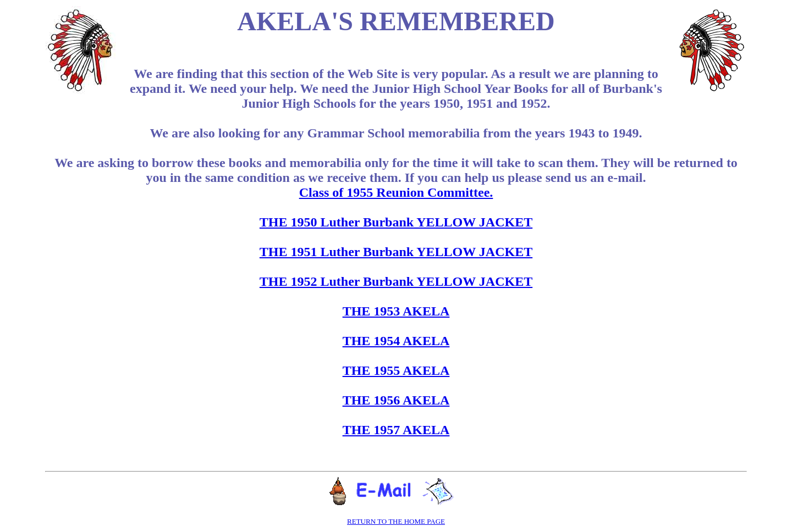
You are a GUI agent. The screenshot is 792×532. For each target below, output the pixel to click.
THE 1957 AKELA (396, 430)
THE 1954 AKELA (396, 341)
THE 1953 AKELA (396, 311)
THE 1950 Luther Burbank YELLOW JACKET (396, 222)
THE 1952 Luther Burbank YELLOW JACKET (396, 281)
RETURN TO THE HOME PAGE (396, 521)
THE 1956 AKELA (396, 400)
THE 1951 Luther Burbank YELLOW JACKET (396, 252)
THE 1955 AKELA (396, 370)
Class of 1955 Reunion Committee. (396, 192)
